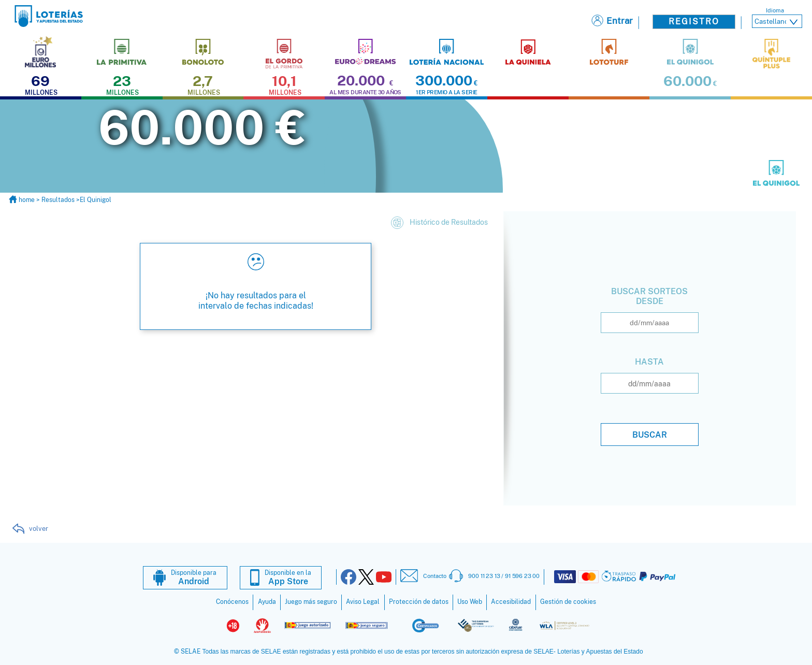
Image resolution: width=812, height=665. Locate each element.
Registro (694, 21)
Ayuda (267, 601)
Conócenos (232, 601)
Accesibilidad (511, 601)
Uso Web (470, 601)
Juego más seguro (311, 601)
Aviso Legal (363, 601)
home (22, 199)
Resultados (58, 199)
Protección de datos (419, 601)
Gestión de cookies (568, 601)
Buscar (650, 434)
